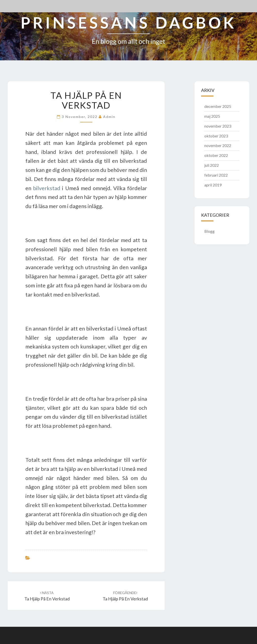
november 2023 (218, 126)
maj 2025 (212, 116)
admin (109, 117)
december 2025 (218, 106)
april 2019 (213, 185)
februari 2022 (216, 175)
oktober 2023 (216, 136)
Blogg (209, 231)
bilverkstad (47, 188)
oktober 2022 (216, 155)
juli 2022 (212, 165)
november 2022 (218, 145)
